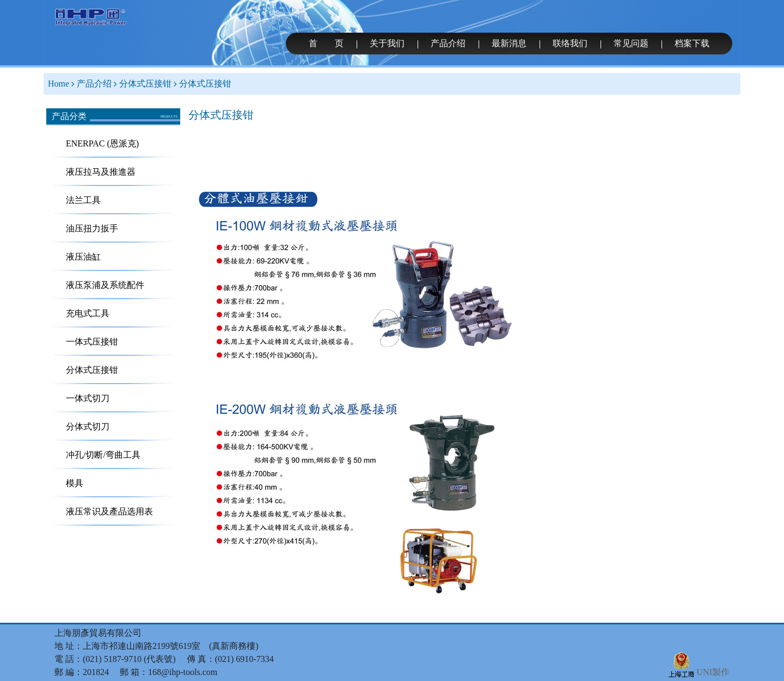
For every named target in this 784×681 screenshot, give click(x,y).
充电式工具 (88, 313)
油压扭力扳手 (92, 228)
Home (59, 84)
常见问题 (631, 43)
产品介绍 (448, 43)
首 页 (326, 43)
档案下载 (692, 43)
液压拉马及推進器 (101, 172)
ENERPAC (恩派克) (102, 143)
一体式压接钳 (92, 342)
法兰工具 (83, 200)
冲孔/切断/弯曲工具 (103, 455)
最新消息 (509, 43)
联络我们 (570, 43)
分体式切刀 (88, 427)
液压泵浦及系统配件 (105, 285)
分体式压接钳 (145, 84)
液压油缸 (83, 257)
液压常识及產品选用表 (109, 511)
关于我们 (387, 43)
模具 (75, 483)
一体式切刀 (88, 398)
